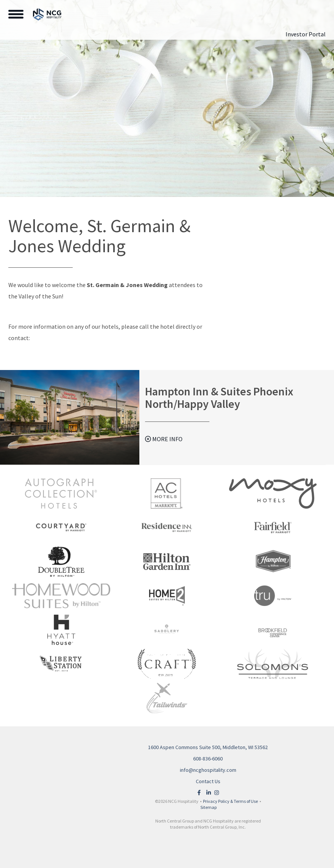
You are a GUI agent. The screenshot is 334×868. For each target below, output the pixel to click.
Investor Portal (306, 34)
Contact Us (208, 781)
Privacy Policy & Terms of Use (230, 801)
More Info (164, 439)
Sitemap (208, 807)
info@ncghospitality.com (208, 770)
